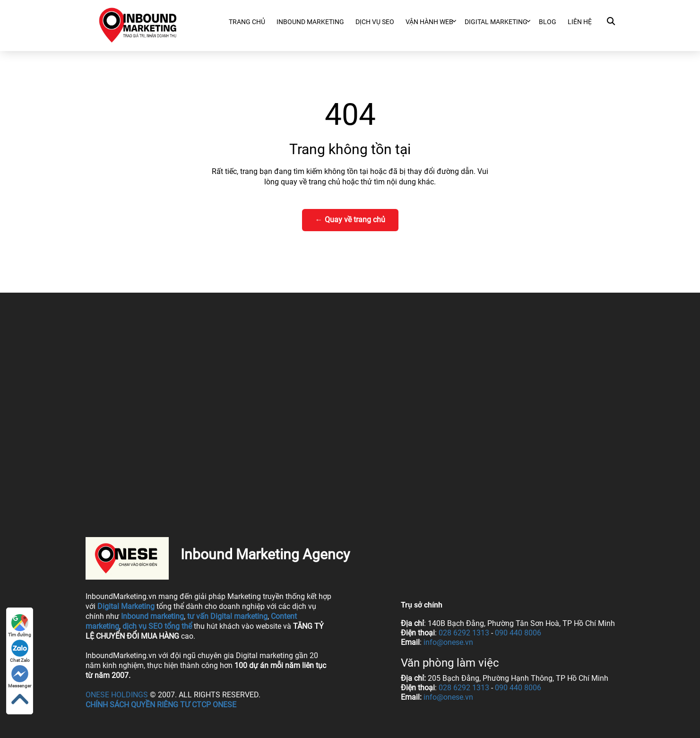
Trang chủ (247, 22)
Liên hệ (580, 22)
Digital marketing (496, 22)
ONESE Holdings (117, 695)
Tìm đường (20, 626)
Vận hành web (429, 22)
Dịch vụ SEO (375, 22)
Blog (548, 22)
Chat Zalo (20, 651)
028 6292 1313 (464, 633)
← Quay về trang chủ (350, 220)
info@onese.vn (448, 642)
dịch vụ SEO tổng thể (157, 626)
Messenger (20, 677)
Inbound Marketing (310, 22)
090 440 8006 (518, 633)
